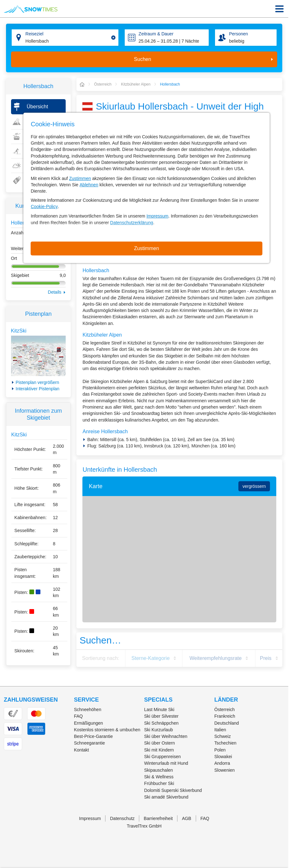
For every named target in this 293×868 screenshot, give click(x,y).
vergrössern (254, 486)
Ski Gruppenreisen (163, 757)
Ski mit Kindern (159, 750)
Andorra (222, 763)
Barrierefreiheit (158, 818)
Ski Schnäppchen (161, 723)
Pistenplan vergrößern (38, 382)
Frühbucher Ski (159, 783)
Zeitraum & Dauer (156, 34)
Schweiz (223, 736)
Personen (238, 34)
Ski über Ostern (160, 743)
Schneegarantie (89, 743)
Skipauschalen (159, 770)
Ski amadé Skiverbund (166, 797)
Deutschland (227, 723)
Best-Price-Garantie (93, 736)
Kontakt (81, 750)
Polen (220, 750)
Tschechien (225, 743)
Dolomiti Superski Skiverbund (173, 790)
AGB (187, 818)
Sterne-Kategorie (150, 658)
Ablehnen (89, 185)
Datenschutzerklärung (132, 223)
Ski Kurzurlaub (159, 730)
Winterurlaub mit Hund (166, 763)
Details (55, 292)
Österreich (225, 709)
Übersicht (38, 107)
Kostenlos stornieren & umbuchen (107, 730)
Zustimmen (80, 178)
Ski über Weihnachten (166, 736)
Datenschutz (122, 818)
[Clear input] (113, 38)
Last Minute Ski (159, 709)
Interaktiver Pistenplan (38, 389)
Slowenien (225, 770)
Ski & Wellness (159, 777)
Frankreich (225, 716)
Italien (220, 730)
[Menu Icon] (279, 9)
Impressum (157, 216)
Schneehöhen (87, 709)
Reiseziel (35, 34)
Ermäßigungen (88, 723)
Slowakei (223, 757)
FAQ (78, 716)
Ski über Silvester (161, 716)
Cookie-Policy (44, 207)
